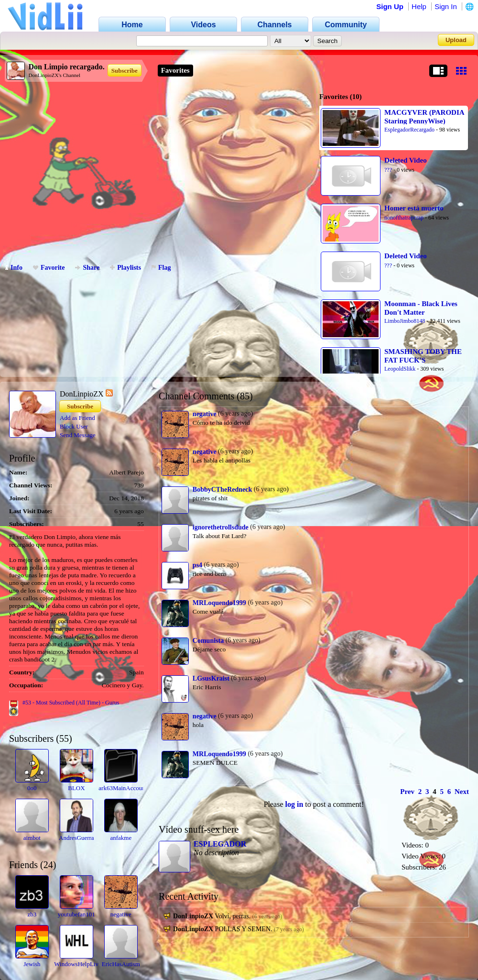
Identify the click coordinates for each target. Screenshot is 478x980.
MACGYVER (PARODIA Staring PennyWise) (424, 117)
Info (14, 268)
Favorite (49, 268)
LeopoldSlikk (400, 369)
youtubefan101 (76, 914)
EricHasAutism (121, 964)
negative (121, 914)
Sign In (446, 6)
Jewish (32, 964)
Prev (407, 792)
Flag (161, 268)
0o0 (32, 788)
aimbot (32, 838)
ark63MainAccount (123, 788)
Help (419, 6)
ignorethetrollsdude (221, 527)
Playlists (125, 268)
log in (294, 804)
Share (87, 268)
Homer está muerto (414, 208)
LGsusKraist (211, 678)
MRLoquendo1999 (219, 603)
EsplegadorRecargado (409, 130)
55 (64, 738)
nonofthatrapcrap (404, 218)
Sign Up (390, 6)
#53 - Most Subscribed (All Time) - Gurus (71, 703)
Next (462, 792)
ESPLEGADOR (220, 844)
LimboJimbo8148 (405, 321)
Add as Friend (77, 418)
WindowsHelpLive (77, 964)
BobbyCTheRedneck (222, 490)
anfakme (121, 838)
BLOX (76, 788)
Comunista (208, 641)
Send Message (78, 435)
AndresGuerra (76, 838)
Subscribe (125, 71)
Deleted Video (406, 160)
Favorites (175, 70)
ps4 (197, 565)
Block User (74, 426)
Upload (456, 40)
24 (48, 865)
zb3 (32, 914)
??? (388, 170)
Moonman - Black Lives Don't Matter (421, 308)
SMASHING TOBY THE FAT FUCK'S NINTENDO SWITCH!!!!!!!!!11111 (423, 356)
